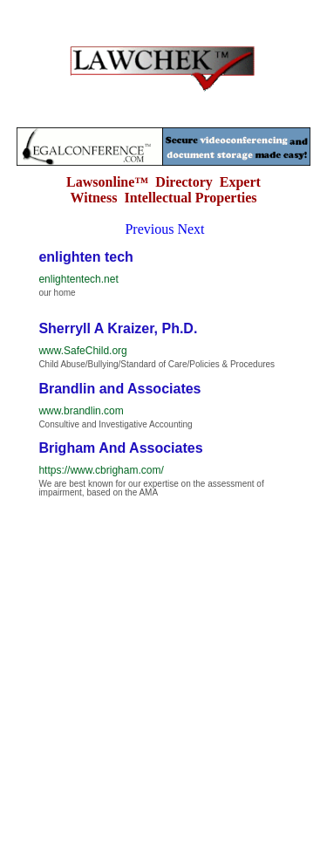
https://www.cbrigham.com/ (101, 470)
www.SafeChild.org (82, 351)
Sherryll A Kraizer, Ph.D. (118, 328)
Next (191, 229)
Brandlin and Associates (119, 389)
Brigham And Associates (120, 448)
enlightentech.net (78, 279)
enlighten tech (85, 257)
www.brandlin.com (81, 411)
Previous (149, 229)
